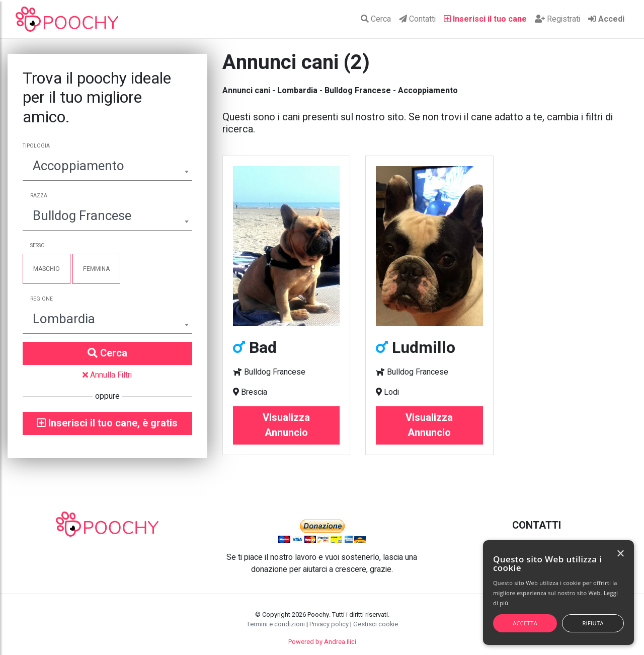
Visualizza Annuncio (286, 425)
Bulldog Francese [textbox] (82, 216)
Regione (42, 299)
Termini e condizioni (276, 624)
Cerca (376, 19)
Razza (39, 196)
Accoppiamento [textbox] (78, 166)
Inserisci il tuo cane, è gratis (107, 423)
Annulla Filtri (107, 375)
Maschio (47, 269)
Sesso (37, 246)
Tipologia (36, 146)
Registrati (557, 19)
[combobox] (107, 167)
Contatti (417, 19)
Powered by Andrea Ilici (322, 642)
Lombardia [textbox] (64, 319)
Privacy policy (329, 624)
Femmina (96, 269)
